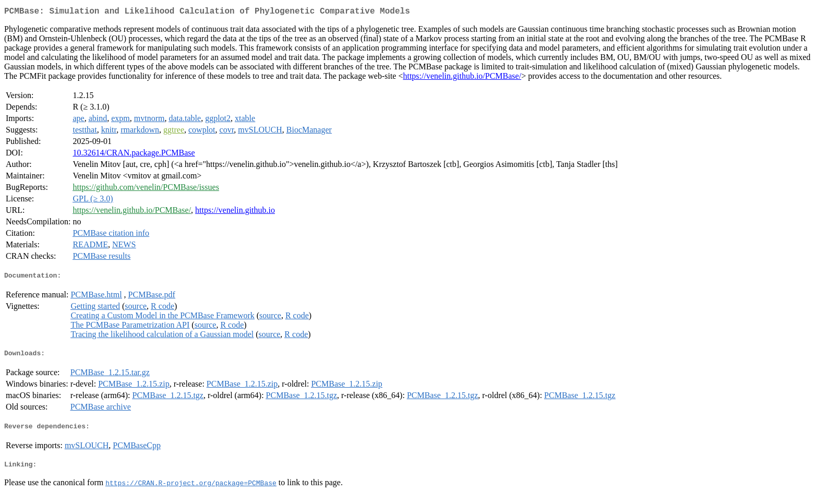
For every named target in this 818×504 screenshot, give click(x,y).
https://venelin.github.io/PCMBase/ (462, 78)
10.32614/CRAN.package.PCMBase (134, 155)
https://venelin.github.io (235, 212)
